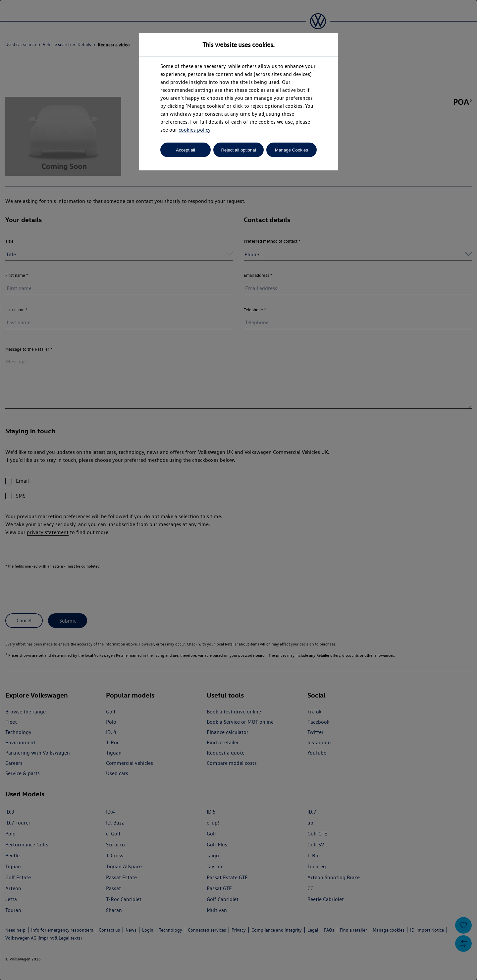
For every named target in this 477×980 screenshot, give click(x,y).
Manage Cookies (291, 150)
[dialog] (238, 490)
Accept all (185, 150)
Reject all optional (238, 150)
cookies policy (194, 130)
